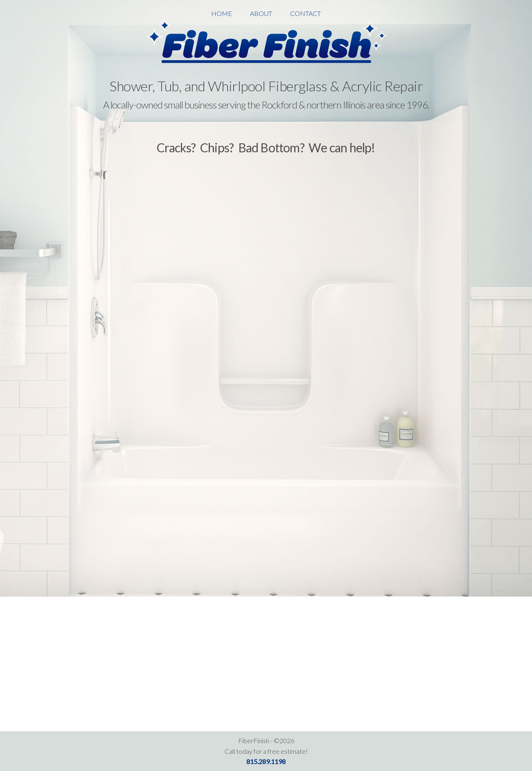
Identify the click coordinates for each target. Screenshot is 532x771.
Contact (305, 13)
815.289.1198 (266, 761)
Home (222, 13)
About (261, 13)
